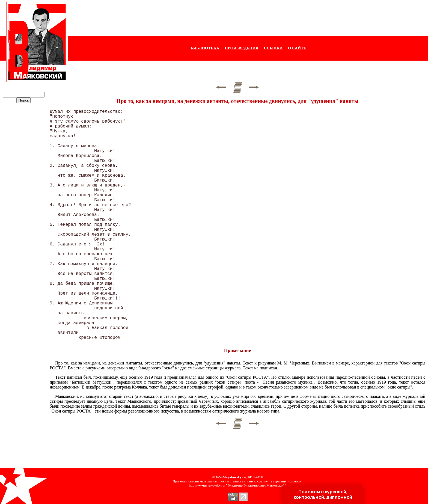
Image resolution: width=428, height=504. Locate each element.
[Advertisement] (248, 18)
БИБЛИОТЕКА (205, 48)
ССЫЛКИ (273, 48)
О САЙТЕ (297, 48)
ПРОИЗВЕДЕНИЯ (242, 48)
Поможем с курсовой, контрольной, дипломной (323, 494)
